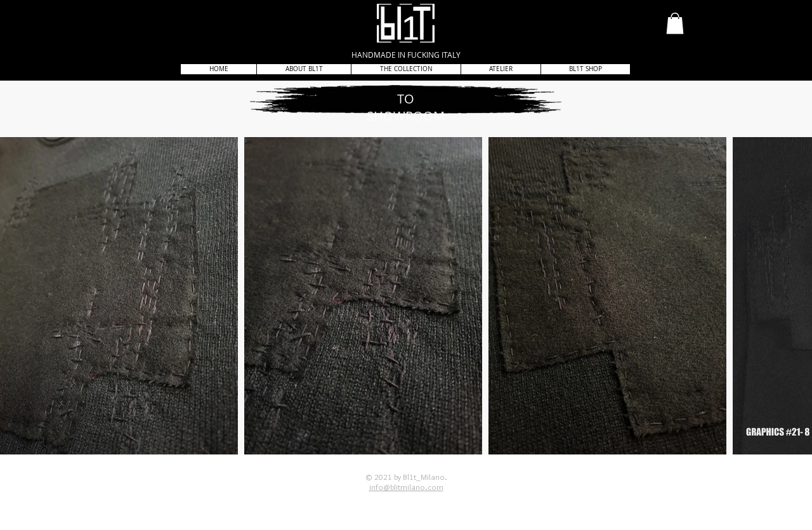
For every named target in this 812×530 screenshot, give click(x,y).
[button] (675, 23)
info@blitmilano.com (406, 487)
